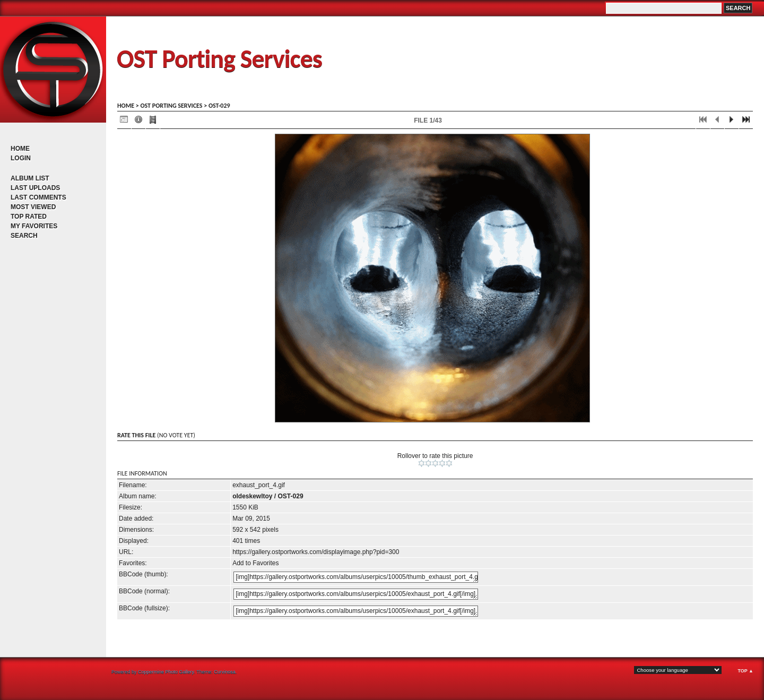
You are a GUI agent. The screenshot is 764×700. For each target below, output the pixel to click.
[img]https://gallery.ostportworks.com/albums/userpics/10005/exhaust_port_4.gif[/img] (356, 594)
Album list (30, 178)
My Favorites (34, 226)
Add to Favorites (255, 563)
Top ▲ (745, 671)
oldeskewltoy (252, 496)
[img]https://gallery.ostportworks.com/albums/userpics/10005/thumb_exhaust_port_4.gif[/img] (356, 577)
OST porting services (171, 106)
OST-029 (219, 106)
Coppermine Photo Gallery (166, 672)
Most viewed (33, 207)
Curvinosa (225, 672)
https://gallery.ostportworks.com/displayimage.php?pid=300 (316, 552)
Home (20, 149)
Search (24, 236)
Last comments (38, 197)
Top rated (29, 217)
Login (21, 158)
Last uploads (35, 188)
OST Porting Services (219, 59)
